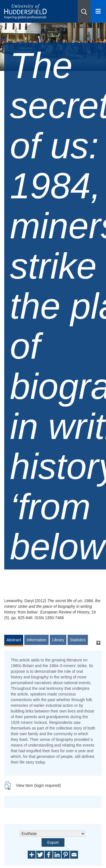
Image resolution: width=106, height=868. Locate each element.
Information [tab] (36, 640)
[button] (84, 11)
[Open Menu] (98, 11)
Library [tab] (58, 640)
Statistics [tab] (78, 640)
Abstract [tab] (14, 640)
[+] (98, 643)
